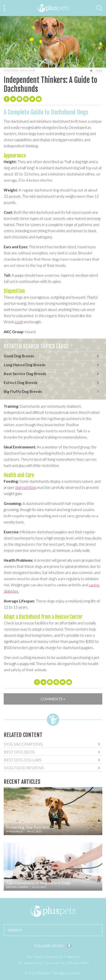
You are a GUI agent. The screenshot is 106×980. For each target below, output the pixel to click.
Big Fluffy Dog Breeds (23, 391)
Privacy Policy (79, 963)
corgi (19, 322)
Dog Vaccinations (23, 744)
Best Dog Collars (23, 760)
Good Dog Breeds (19, 356)
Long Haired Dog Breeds (25, 365)
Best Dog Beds (19, 752)
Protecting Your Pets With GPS (32, 827)
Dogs (99, 71)
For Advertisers (30, 963)
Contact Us (54, 957)
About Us (73, 957)
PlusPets (53, 911)
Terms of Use (55, 963)
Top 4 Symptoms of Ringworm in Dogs (38, 883)
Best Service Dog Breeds (25, 374)
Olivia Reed (11, 70)
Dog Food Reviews (24, 768)
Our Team (34, 957)
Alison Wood (15, 831)
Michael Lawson (17, 887)
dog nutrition (26, 487)
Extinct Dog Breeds (21, 383)
